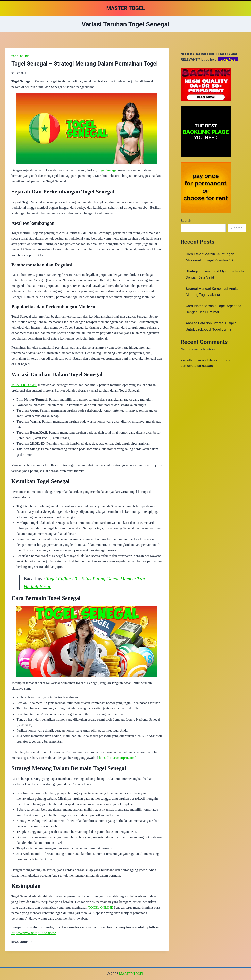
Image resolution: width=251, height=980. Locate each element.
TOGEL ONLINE (20, 56)
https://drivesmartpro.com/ (117, 758)
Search (186, 221)
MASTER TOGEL (24, 385)
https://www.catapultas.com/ (34, 933)
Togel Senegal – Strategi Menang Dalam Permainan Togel (85, 64)
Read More (22, 942)
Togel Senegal (108, 170)
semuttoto (188, 360)
